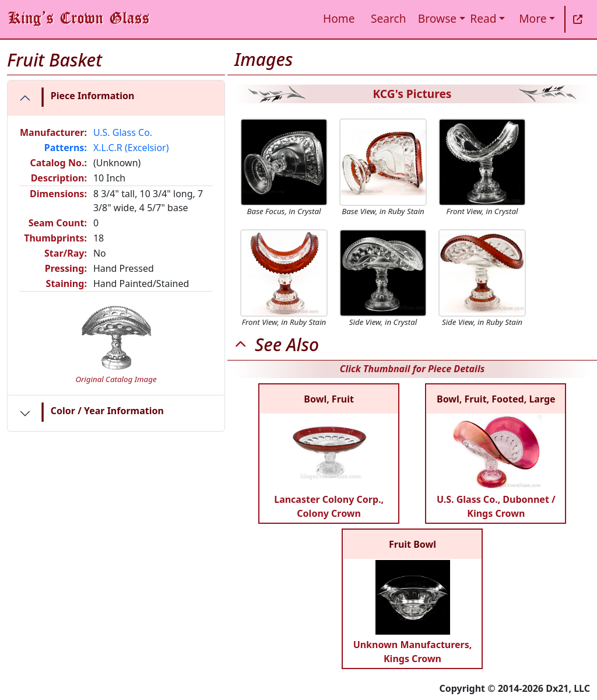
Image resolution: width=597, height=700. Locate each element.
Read (483, 18)
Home (339, 18)
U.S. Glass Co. (123, 132)
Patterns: (66, 148)
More (533, 18)
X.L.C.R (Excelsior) (131, 148)
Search (389, 18)
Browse (437, 18)
